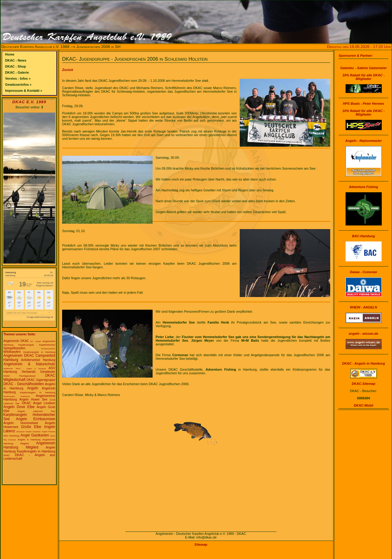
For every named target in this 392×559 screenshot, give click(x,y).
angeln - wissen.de (364, 334)
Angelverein (8, 369)
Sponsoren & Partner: (356, 56)
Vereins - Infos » (18, 78)
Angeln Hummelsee (21, 423)
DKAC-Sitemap (363, 384)
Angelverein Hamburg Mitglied (29, 445)
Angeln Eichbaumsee (36, 419)
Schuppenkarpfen (48, 349)
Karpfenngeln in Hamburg (36, 451)
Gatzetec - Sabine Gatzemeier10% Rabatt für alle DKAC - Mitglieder (363, 73)
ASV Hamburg (11, 436)
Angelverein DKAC (16, 341)
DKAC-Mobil (363, 405)
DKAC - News (16, 60)
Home (10, 54)
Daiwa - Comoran (364, 272)
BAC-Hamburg (364, 236)
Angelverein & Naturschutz (29, 364)
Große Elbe (31, 427)
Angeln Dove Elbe (19, 407)
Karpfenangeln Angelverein (17, 396)
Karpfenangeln (26, 345)
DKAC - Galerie (17, 72)
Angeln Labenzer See (36, 411)
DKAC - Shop (16, 66)
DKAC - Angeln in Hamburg (31, 369)
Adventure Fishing (364, 187)
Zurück (68, 70)
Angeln (32, 388)
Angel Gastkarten (35, 435)
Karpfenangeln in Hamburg (39, 352)
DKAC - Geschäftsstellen (24, 384)
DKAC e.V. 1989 (29, 102)
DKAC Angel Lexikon (38, 403)
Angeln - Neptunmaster (364, 141)
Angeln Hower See (33, 399)
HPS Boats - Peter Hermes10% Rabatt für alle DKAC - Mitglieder (364, 109)
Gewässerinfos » (18, 85)
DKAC (7, 455)
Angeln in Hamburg (29, 440)
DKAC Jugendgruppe (41, 380)
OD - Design (36, 341)
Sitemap (201, 545)
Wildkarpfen (12, 352)
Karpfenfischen (47, 345)
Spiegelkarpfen (14, 348)
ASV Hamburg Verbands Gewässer (29, 370)
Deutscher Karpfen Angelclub (29, 432)
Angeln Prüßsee (49, 432)
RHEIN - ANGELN (363, 307)
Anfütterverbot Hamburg (38, 360)
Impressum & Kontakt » (24, 91)
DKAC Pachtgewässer (19, 376)
